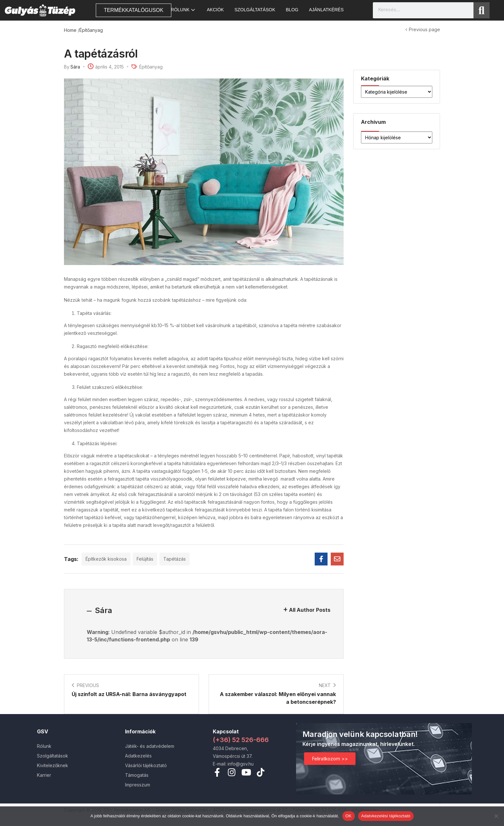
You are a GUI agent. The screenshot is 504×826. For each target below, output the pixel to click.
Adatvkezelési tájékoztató (386, 816)
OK (349, 816)
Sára (75, 67)
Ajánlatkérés (326, 10)
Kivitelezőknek (53, 765)
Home (70, 30)
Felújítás (145, 559)
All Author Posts (310, 610)
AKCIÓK (216, 10)
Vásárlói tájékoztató (146, 765)
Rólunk (183, 10)
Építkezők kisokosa (106, 559)
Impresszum (138, 785)
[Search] (482, 10)
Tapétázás (175, 559)
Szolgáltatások (255, 10)
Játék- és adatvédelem (150, 746)
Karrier (44, 775)
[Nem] (496, 816)
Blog (292, 10)
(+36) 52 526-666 (241, 740)
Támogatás (137, 775)
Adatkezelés (138, 756)
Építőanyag (91, 30)
